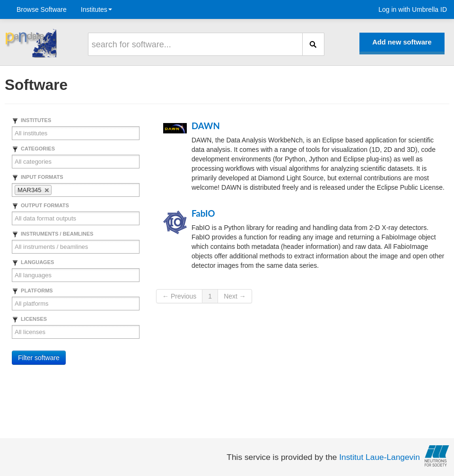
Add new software (402, 42)
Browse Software (42, 9)
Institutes (96, 9)
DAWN (206, 126)
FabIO (203, 213)
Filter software (39, 358)
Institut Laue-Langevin (380, 457)
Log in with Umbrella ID (413, 9)
